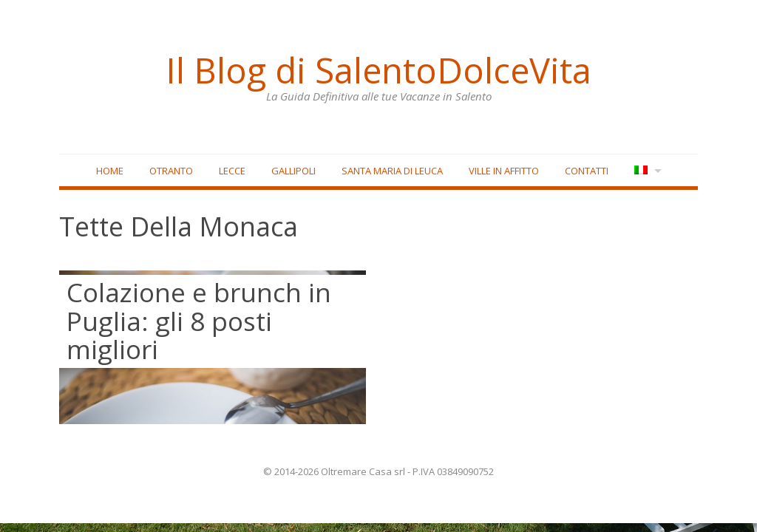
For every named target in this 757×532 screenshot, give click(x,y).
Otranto (171, 171)
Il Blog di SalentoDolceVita (378, 70)
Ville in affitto (504, 171)
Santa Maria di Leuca (392, 171)
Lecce (232, 171)
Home (110, 171)
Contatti (587, 171)
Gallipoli (293, 171)
